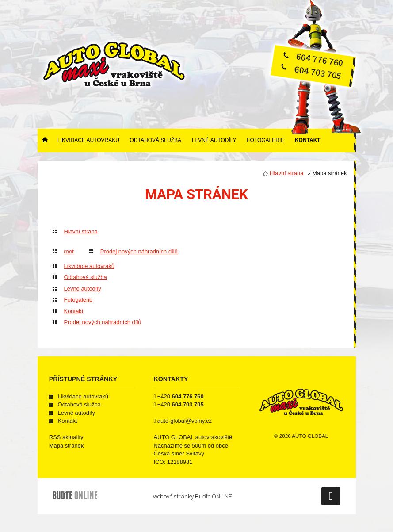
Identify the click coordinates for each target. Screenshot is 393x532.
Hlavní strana (286, 173)
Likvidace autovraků (88, 140)
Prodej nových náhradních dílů (139, 251)
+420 (181, 396)
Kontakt (308, 140)
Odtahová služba (156, 140)
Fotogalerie (265, 140)
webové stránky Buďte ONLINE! (193, 496)
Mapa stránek (66, 446)
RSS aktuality (66, 437)
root (69, 251)
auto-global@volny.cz (185, 421)
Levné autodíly (214, 140)
